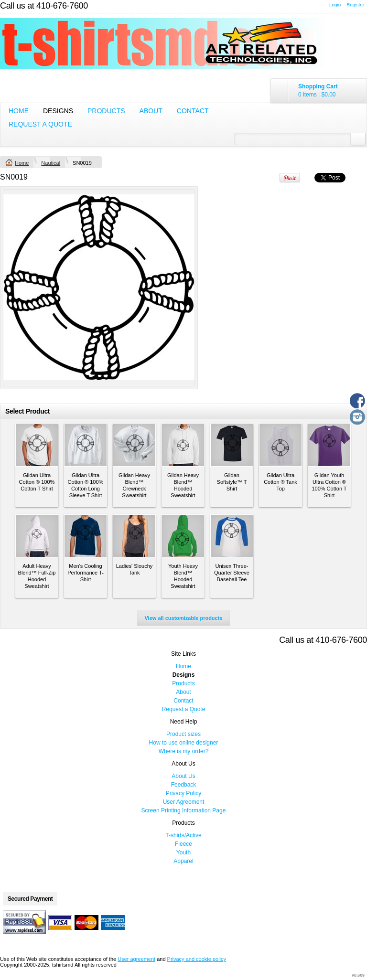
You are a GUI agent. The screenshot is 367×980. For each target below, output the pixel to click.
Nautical (51, 163)
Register (355, 5)
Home (19, 111)
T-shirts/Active (183, 835)
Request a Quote (40, 124)
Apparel (183, 861)
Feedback (184, 785)
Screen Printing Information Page (184, 810)
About (151, 111)
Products (106, 111)
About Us (183, 776)
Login (335, 5)
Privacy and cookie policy (197, 959)
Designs (58, 111)
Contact (193, 111)
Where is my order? (184, 751)
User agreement (136, 959)
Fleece (183, 844)
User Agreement (184, 802)
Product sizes (183, 734)
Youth (183, 852)
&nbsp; (37, 445)
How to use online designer (184, 743)
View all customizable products (183, 618)
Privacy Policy (184, 793)
